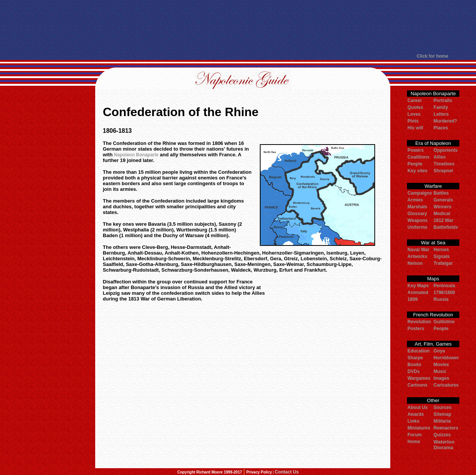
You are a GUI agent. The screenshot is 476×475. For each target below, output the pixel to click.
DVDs (413, 371)
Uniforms (417, 227)
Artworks (417, 256)
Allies (440, 157)
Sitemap (442, 414)
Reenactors (446, 428)
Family (441, 107)
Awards (416, 414)
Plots (413, 121)
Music (440, 371)
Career (415, 101)
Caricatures (446, 385)
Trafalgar (443, 263)
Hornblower (446, 358)
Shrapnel (443, 171)
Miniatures (419, 428)
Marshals (417, 207)
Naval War (418, 250)
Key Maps (418, 286)
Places (441, 128)
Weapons (417, 220)
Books (414, 365)
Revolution (419, 322)
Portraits (443, 101)
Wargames (419, 378)
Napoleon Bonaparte (136, 155)
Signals (442, 256)
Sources (442, 407)
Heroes (441, 250)
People (415, 164)
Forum (414, 435)
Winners (442, 207)
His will (415, 128)
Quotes (415, 107)
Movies (441, 365)
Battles (441, 193)
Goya (439, 351)
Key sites (417, 171)
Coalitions (418, 157)
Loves (414, 114)
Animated (418, 293)
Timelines (444, 164)
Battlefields (446, 227)
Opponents (445, 150)
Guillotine (444, 322)
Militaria (442, 421)
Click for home (433, 56)
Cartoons (417, 385)
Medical (442, 214)
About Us (417, 407)
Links (413, 421)
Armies (415, 200)
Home (414, 442)
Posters (416, 329)
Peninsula (444, 286)
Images (441, 378)
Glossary (417, 214)
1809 (412, 299)
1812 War (443, 220)
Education (418, 351)
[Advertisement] (237, 27)
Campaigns (420, 193)
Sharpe (415, 358)
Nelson (415, 263)
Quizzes (442, 435)
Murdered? (445, 121)
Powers (416, 150)
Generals (443, 200)
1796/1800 (444, 293)
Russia (441, 299)
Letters (441, 114)
